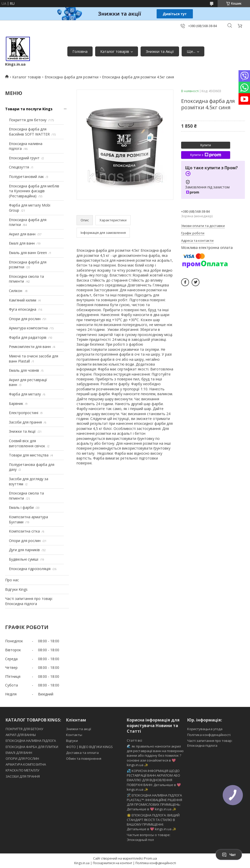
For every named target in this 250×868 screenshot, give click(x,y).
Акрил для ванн (22, 234)
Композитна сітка (24, 531)
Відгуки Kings (16, 589)
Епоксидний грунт (24, 158)
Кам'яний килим (23, 300)
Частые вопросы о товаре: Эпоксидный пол (149, 837)
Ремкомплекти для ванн (30, 347)
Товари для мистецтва (29, 455)
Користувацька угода (205, 729)
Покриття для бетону (28, 120)
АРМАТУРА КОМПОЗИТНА (26, 764)
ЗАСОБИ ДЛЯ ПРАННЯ (23, 776)
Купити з (205, 155)
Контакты (74, 735)
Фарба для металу (25, 394)
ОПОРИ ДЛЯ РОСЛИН (22, 758)
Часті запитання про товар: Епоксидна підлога (29, 601)
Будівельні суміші (24, 559)
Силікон (16, 291)
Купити (206, 145)
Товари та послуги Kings (29, 109)
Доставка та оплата (82, 753)
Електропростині (24, 413)
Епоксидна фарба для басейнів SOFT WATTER (29, 132)
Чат (229, 855)
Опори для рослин (25, 319)
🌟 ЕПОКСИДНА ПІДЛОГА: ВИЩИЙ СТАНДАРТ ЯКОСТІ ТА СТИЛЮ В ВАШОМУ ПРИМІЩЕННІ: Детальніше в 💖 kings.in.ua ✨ (153, 822)
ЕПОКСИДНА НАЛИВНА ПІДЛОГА (31, 741)
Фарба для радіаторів (28, 337)
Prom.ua (150, 858)
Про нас (12, 580)
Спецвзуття (19, 167)
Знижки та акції (79, 729)
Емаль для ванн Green (28, 253)
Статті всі (134, 740)
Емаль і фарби (21, 507)
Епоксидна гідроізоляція (30, 569)
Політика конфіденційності (209, 735)
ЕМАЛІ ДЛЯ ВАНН (19, 753)
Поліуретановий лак (26, 177)
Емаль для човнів (24, 370)
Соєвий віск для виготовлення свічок (27, 443)
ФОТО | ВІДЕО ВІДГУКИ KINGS (89, 747)
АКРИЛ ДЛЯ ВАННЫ (21, 735)
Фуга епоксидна (23, 309)
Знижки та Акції (160, 51)
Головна (80, 51)
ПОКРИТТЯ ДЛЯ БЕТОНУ (24, 729)
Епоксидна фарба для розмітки (72, 77)
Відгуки (72, 741)
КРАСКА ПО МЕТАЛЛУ (22, 770)
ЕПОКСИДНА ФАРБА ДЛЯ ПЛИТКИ (32, 747)
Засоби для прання (25, 422)
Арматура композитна (28, 328)
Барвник (16, 403)
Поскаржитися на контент (112, 863)
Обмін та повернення (84, 758)
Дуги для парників (24, 550)
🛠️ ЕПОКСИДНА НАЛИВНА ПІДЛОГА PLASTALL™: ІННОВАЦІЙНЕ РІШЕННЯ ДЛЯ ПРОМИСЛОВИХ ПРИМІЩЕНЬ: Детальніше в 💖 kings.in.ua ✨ (154, 802)
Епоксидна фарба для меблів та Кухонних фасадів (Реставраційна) (34, 191)
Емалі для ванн (22, 243)
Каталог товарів (115, 51)
